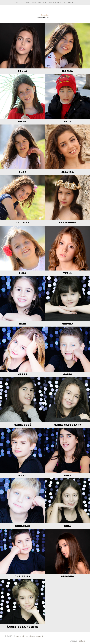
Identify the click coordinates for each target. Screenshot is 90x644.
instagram (68, 2)
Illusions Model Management (28, 636)
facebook (54, 2)
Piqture (81, 641)
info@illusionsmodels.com (31, 2)
